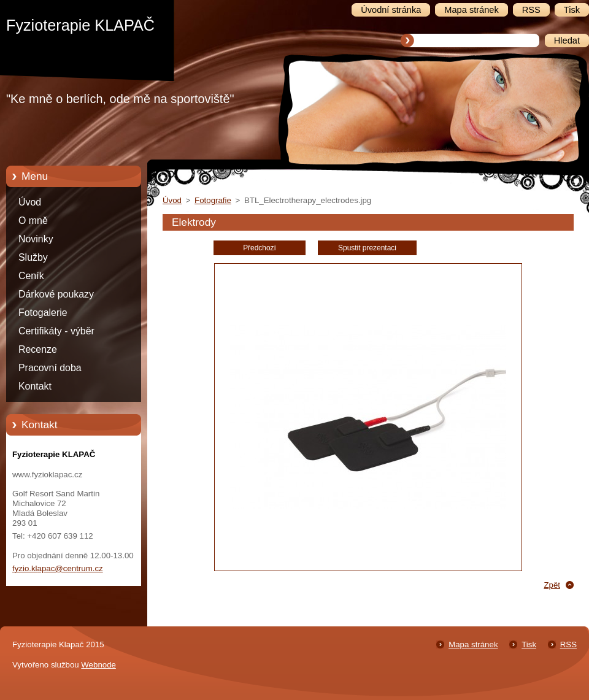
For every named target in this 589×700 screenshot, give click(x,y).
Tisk (529, 644)
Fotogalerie (43, 313)
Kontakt (35, 386)
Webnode (98, 665)
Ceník (31, 276)
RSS (568, 644)
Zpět (552, 585)
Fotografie (213, 200)
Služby (33, 257)
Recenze (38, 349)
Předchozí (260, 248)
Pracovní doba (50, 368)
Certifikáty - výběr (56, 331)
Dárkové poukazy (56, 294)
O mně (33, 221)
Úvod (30, 202)
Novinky (36, 239)
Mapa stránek (473, 644)
